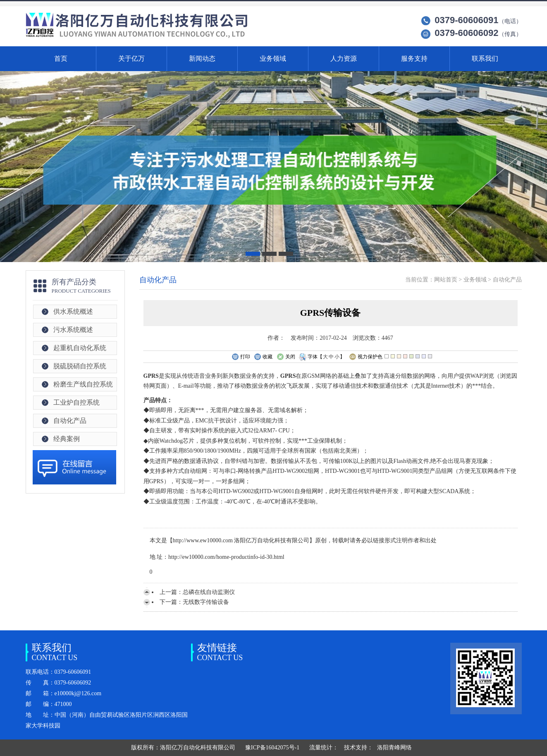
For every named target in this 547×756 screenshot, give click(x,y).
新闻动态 (202, 58)
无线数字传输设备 (206, 602)
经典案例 (67, 439)
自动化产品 (70, 421)
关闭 (286, 357)
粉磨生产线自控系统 (83, 384)
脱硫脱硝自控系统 (80, 366)
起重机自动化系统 (80, 348)
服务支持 (414, 58)
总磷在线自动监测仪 (209, 592)
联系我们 (485, 58)
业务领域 (273, 58)
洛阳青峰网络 (394, 748)
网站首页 (446, 280)
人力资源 (344, 58)
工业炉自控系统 (76, 402)
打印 (241, 357)
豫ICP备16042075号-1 (272, 748)
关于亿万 (131, 58)
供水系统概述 (73, 311)
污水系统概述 (73, 330)
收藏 (263, 357)
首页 (61, 58)
